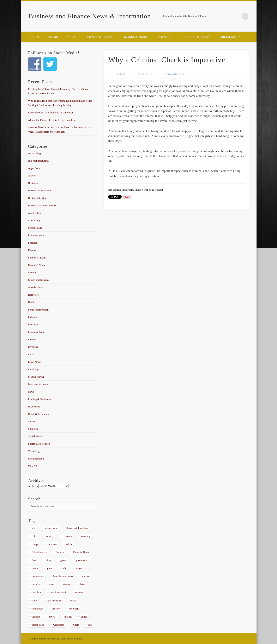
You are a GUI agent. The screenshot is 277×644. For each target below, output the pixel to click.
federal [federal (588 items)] (69, 544)
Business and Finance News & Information (90, 16)
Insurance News (37, 332)
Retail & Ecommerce (40, 414)
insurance (33, 324)
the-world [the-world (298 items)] (74, 609)
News (72, 37)
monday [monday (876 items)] (36, 584)
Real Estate (34, 407)
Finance (32, 250)
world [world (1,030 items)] (76, 625)
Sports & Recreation (39, 444)
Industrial (33, 317)
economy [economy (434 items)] (86, 536)
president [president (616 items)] (36, 593)
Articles (32, 176)
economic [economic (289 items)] (68, 536)
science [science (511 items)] (79, 593)
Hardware (33, 295)
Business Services (99, 37)
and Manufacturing (38, 161)
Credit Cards (35, 228)
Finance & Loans (135, 37)
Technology (34, 451)
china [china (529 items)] (35, 536)
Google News (35, 287)
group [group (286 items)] (50, 568)
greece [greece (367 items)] (35, 568)
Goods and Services (195, 37)
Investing (33, 347)
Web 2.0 (33, 466)
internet (32, 339)
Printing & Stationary (40, 399)
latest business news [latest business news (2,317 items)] (63, 576)
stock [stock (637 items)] (34, 601)
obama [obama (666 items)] (67, 584)
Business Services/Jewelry (42, 205)
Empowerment (36, 235)
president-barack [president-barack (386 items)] (58, 593)
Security (33, 421)
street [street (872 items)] (73, 601)
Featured (33, 243)
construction (35, 213)
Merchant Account (38, 384)
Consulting (34, 220)
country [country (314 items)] (50, 536)
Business (164, 37)
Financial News (37, 265)
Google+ (237, 16)
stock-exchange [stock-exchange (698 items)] (54, 601)
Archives (33, 486)
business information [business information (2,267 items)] (78, 528)
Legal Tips (34, 369)
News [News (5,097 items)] (52, 584)
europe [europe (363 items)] (35, 544)
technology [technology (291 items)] (37, 609)
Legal (31, 354)
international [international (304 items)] (38, 576)
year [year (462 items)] (90, 625)
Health (32, 302)
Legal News (35, 362)
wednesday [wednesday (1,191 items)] (59, 625)
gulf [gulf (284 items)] (64, 568)
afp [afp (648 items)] (33, 528)
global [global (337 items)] (64, 560)
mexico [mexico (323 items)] (86, 576)
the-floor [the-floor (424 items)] (56, 609)
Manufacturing (36, 377)
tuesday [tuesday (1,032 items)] (68, 617)
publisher (121, 74)
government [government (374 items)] (81, 560)
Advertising (34, 153)
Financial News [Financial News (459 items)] (81, 552)
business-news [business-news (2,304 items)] (51, 528)
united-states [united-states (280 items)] (38, 625)
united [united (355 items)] (84, 617)
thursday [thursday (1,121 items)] (36, 617)
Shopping (33, 429)
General (32, 272)
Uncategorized (36, 459)
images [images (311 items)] (78, 568)
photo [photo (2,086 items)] (82, 584)
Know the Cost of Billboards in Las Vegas (51, 112)
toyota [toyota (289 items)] (52, 617)
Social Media (231, 37)
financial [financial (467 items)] (60, 552)
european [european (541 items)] (52, 544)
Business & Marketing (40, 190)
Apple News (35, 168)
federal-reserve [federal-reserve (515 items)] (39, 552)
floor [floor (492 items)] (34, 560)
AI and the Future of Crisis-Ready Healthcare (53, 120)
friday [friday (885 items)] (49, 560)
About (35, 37)
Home (53, 37)
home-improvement (39, 310)
